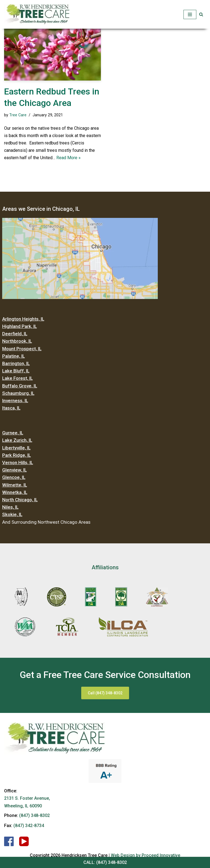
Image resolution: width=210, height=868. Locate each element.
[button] (201, 14)
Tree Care (18, 115)
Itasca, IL (11, 408)
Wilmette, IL (15, 485)
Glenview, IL (14, 470)
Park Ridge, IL (17, 455)
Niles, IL (10, 507)
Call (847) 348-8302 (105, 693)
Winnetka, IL (15, 492)
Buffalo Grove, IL (20, 386)
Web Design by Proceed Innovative (145, 855)
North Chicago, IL (20, 500)
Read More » (68, 158)
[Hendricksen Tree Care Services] (37, 14)
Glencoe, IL (14, 477)
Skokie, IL (12, 514)
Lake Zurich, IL (17, 440)
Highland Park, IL (20, 326)
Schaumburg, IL (18, 393)
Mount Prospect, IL (22, 349)
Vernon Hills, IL (18, 463)
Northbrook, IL (17, 341)
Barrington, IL (16, 363)
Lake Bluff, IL (16, 371)
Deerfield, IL (15, 334)
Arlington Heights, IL (23, 319)
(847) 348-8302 (112, 862)
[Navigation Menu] (190, 14)
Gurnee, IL (13, 433)
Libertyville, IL (16, 448)
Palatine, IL (14, 356)
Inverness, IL (15, 401)
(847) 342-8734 (29, 826)
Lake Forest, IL (17, 378)
